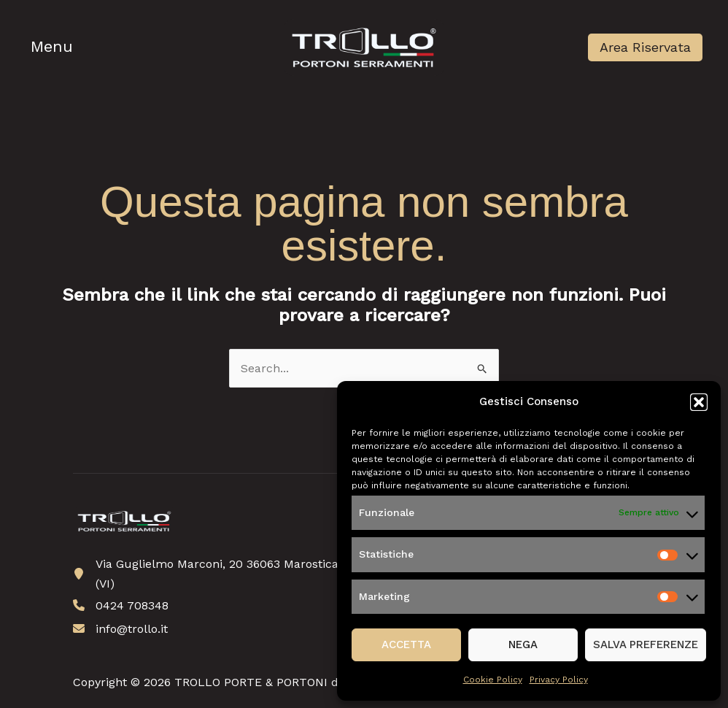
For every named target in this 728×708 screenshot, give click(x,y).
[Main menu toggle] (54, 47)
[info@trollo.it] (120, 629)
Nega (523, 644)
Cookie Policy (493, 680)
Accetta (406, 644)
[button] (699, 402)
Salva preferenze (646, 644)
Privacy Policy (559, 680)
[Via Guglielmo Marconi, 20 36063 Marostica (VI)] (209, 574)
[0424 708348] (121, 605)
